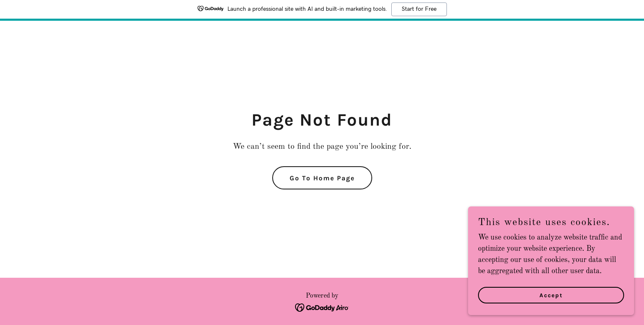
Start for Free (419, 9)
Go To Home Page (322, 178)
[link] (322, 307)
